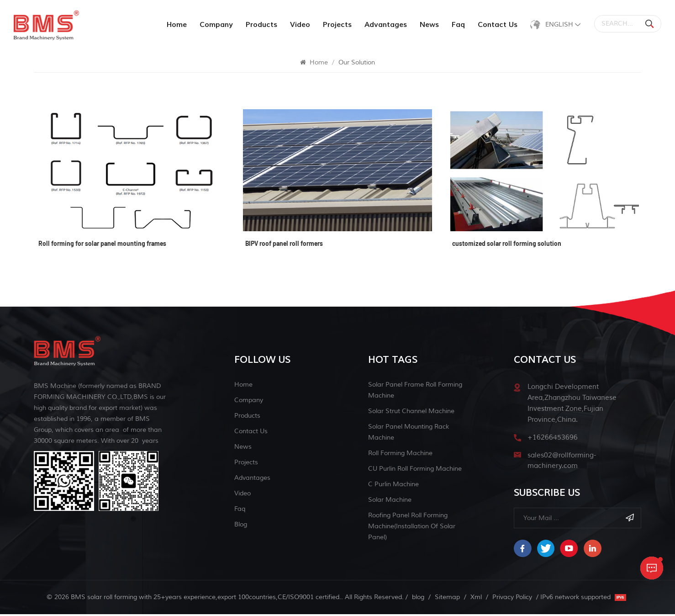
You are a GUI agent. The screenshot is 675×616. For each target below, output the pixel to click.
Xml (476, 599)
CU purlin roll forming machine (415, 470)
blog (241, 526)
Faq (457, 25)
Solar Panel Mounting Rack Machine (409, 433)
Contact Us (496, 25)
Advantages (384, 25)
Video (299, 25)
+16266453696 (553, 439)
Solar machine (390, 501)
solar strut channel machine (411, 412)
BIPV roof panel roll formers (284, 247)
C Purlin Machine (393, 486)
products (260, 25)
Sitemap (447, 599)
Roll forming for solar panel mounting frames (102, 247)
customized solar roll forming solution (507, 247)
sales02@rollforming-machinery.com (562, 462)
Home (175, 25)
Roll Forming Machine (400, 454)
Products (247, 417)
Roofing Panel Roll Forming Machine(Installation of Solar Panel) (412, 528)
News (428, 25)
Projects (336, 25)
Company (215, 25)
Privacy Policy (512, 599)
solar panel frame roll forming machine (415, 391)
